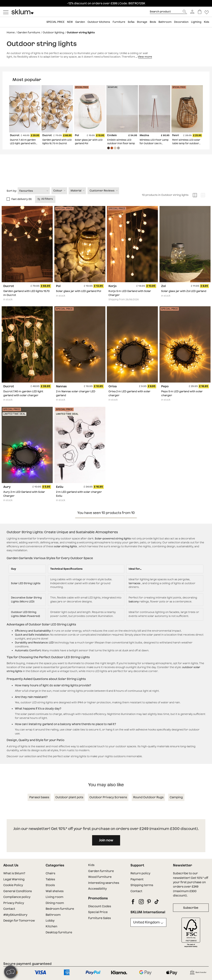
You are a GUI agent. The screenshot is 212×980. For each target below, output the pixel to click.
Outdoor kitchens (99, 22)
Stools (50, 885)
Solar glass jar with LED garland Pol (79, 291)
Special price (55, 22)
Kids (207, 22)
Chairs (50, 873)
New (70, 22)
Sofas (131, 22)
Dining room (55, 903)
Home (11, 32)
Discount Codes (100, 906)
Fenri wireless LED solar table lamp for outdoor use (186, 143)
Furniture (119, 22)
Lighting (196, 22)
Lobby (50, 921)
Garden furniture (29, 32)
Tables (50, 879)
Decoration (181, 22)
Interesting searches (104, 883)
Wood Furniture (100, 877)
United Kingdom (146, 922)
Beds (153, 22)
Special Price (98, 912)
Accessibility (97, 889)
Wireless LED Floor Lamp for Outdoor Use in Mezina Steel (154, 143)
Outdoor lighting (53, 32)
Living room (54, 897)
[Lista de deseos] (207, 12)
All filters (45, 199)
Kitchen (51, 926)
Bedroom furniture (60, 909)
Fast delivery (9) (22, 199)
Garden (80, 22)
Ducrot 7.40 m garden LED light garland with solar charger (23, 143)
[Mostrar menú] (6, 12)
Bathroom (165, 22)
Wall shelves (55, 891)
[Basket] (200, 12)
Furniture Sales (99, 918)
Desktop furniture (59, 932)
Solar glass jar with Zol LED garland (184, 291)
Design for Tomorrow (19, 921)
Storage (142, 22)
